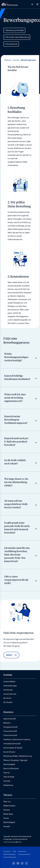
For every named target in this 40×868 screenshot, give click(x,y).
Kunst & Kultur (9, 752)
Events (6, 818)
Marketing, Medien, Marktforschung (18, 756)
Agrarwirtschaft (10, 718)
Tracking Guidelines (24, 854)
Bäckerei (7, 723)
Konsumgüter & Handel (13, 748)
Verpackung (8, 785)
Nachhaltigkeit (9, 764)
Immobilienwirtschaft (12, 743)
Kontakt (7, 826)
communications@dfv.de (12, 842)
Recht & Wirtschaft (11, 768)
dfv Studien (8, 702)
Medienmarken (9, 805)
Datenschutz (22, 851)
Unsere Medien (9, 681)
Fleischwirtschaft (10, 735)
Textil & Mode (9, 777)
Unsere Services (10, 694)
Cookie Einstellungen (10, 857)
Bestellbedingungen (9, 854)
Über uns (7, 801)
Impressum (7, 851)
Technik (7, 772)
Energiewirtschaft (10, 727)
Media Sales (8, 814)
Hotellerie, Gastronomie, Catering (17, 739)
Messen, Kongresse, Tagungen (16, 760)
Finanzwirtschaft (10, 731)
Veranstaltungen (10, 685)
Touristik (7, 781)
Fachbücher (8, 690)
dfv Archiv (7, 698)
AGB (14, 851)
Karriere (7, 810)
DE (32, 4)
